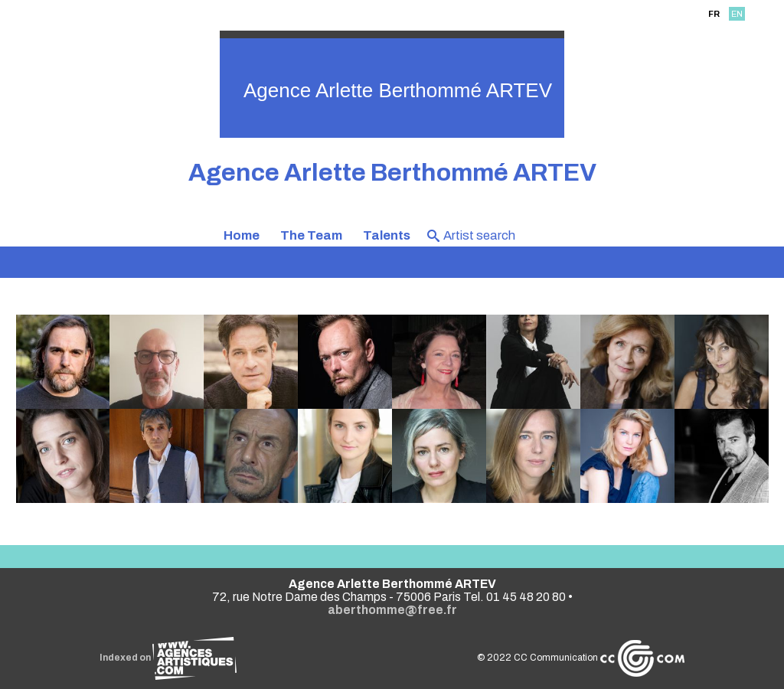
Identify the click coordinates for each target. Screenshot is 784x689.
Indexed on (168, 658)
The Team (311, 235)
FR (714, 14)
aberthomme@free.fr (392, 610)
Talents (387, 235)
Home (242, 235)
